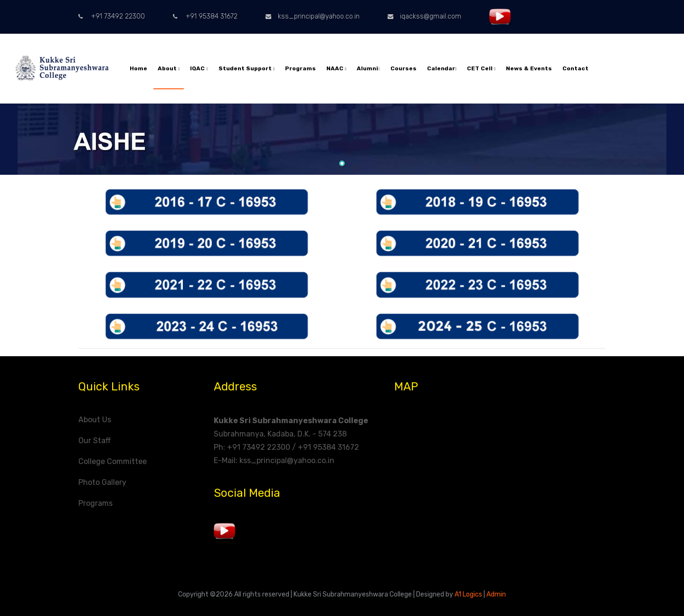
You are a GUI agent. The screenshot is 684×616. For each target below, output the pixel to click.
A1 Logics (468, 594)
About (169, 68)
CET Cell (481, 68)
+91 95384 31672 (205, 16)
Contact (575, 68)
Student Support (247, 68)
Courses (404, 68)
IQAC (199, 68)
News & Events (529, 68)
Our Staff (95, 441)
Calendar (442, 68)
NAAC (336, 68)
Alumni (368, 68)
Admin (496, 594)
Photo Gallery (102, 482)
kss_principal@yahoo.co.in (313, 16)
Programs (300, 68)
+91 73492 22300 (112, 16)
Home (138, 68)
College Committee (113, 461)
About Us (95, 420)
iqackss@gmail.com (424, 16)
